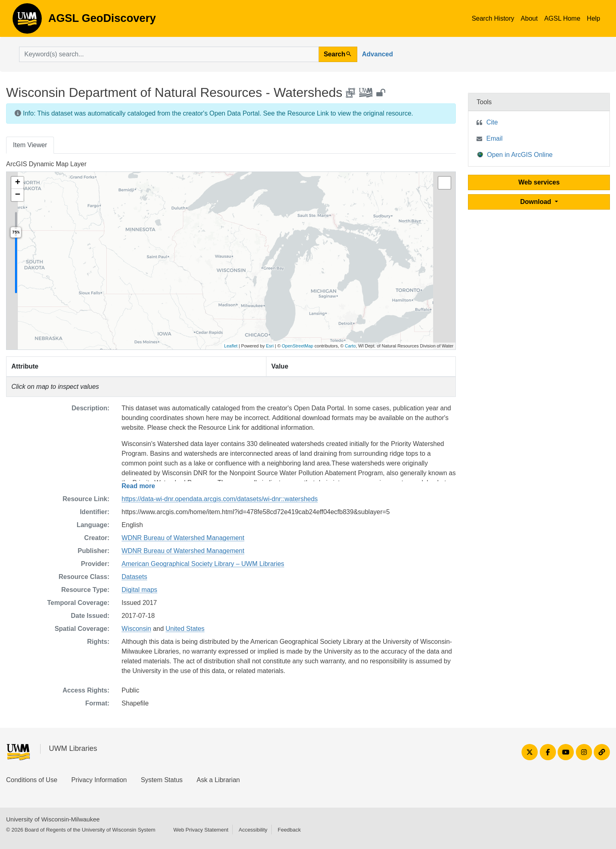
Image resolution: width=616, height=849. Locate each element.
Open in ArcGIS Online (515, 154)
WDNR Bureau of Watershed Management (183, 538)
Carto (350, 346)
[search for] (169, 54)
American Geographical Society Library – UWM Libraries (203, 564)
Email (494, 138)
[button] (17, 183)
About (529, 18)
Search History (493, 18)
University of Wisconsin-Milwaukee (53, 819)
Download (537, 202)
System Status (162, 780)
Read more (138, 486)
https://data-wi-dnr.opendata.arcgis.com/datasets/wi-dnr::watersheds (220, 499)
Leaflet (231, 346)
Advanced (378, 54)
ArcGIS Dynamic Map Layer (46, 164)
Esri (270, 346)
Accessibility (253, 830)
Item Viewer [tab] (30, 145)
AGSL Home (562, 18)
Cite (492, 122)
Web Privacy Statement (201, 830)
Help (593, 18)
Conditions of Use (32, 780)
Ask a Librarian (218, 780)
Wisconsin (136, 629)
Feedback (289, 830)
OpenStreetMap (298, 346)
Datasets (134, 577)
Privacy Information (99, 780)
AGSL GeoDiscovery (27, 21)
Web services (539, 182)
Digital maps (140, 590)
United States (185, 629)
